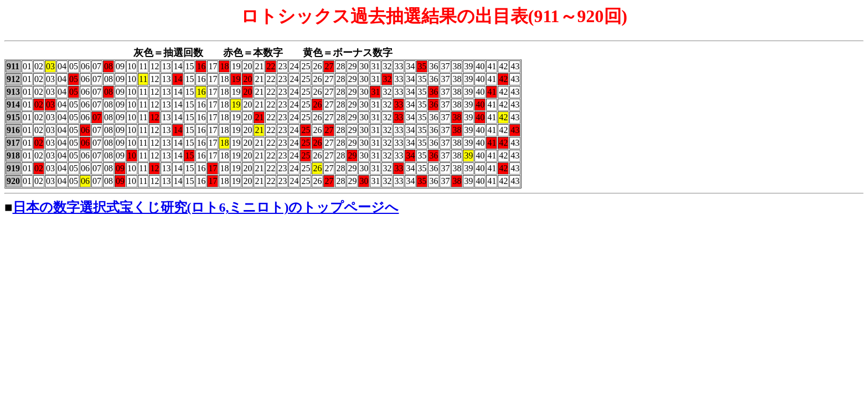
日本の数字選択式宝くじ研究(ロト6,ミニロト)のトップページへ (206, 207)
